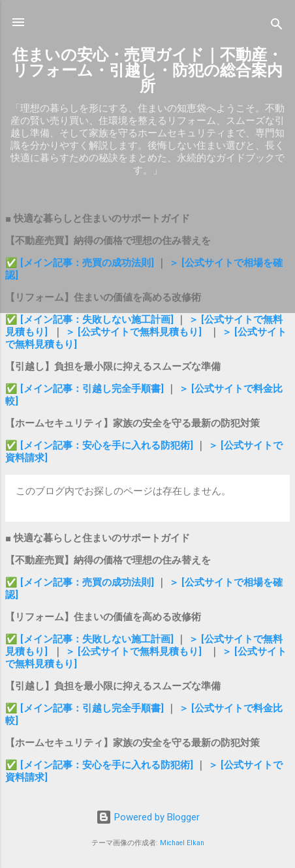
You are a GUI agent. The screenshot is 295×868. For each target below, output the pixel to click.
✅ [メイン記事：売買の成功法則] (80, 263)
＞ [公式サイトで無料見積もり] (133, 332)
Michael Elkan (182, 843)
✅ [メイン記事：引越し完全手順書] (86, 389)
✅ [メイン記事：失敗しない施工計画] (91, 320)
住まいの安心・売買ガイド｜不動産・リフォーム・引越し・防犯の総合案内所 (147, 70)
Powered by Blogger (148, 817)
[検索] (277, 26)
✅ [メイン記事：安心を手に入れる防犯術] (101, 445)
